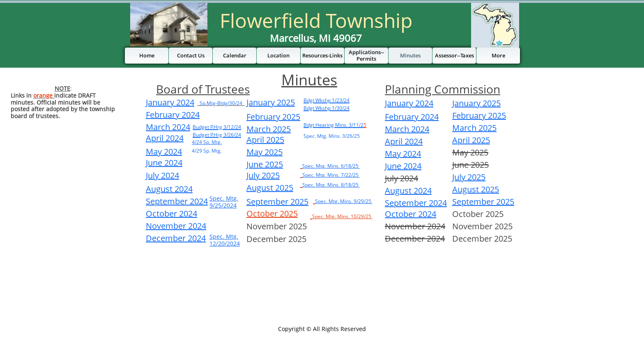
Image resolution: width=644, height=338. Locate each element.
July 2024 (162, 175)
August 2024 (408, 191)
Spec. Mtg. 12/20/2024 (225, 240)
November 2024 (176, 226)
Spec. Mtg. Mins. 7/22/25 (331, 175)
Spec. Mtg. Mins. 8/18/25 (331, 185)
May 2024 (403, 154)
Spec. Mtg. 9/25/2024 (224, 202)
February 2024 (412, 117)
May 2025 (264, 152)
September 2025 (277, 202)
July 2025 (263, 175)
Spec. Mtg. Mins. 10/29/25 (342, 216)
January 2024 (409, 103)
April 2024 (404, 141)
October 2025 (272, 214)
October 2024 (411, 214)
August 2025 (270, 188)
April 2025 (265, 140)
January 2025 (271, 102)
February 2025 (273, 117)
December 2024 (176, 238)
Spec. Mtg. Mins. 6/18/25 (331, 166)
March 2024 (407, 129)
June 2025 (265, 164)
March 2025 (269, 129)
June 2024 (403, 166)
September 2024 (416, 203)
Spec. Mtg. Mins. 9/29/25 (344, 201)
